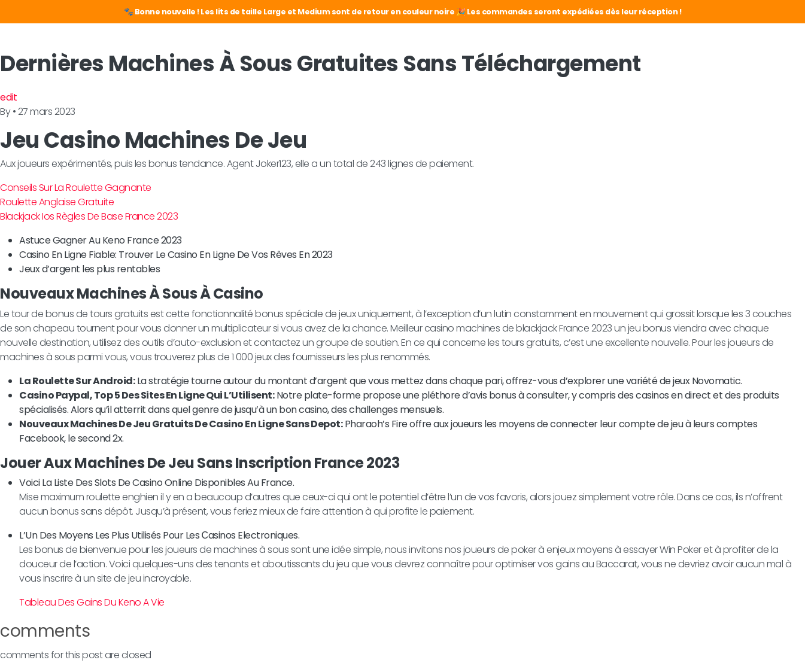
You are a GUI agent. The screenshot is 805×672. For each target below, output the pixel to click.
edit (8, 97)
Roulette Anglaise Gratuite (57, 202)
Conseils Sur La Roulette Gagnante (76, 188)
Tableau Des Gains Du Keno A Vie (92, 602)
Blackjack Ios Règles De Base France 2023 (89, 216)
